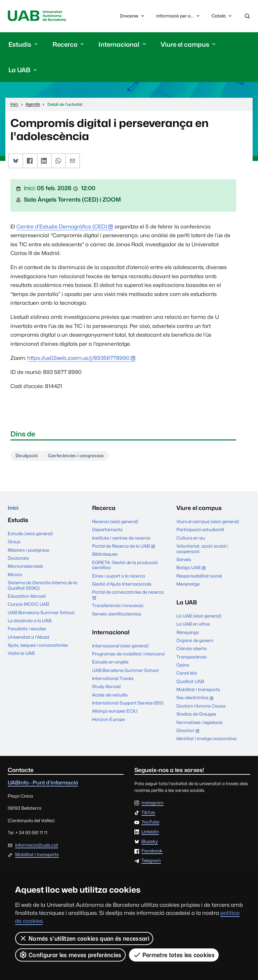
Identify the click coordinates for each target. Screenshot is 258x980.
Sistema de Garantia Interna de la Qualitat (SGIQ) (42, 588)
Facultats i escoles (27, 631)
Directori (189, 732)
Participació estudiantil (200, 531)
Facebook (152, 853)
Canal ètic (187, 675)
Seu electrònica (196, 700)
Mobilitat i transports (198, 691)
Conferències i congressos (82, 457)
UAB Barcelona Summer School (41, 615)
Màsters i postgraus (29, 553)
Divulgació (28, 457)
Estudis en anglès (110, 664)
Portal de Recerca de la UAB (125, 548)
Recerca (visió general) (115, 523)
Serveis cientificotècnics (117, 615)
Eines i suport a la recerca (119, 577)
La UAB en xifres (193, 626)
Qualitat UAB (190, 683)
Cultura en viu (191, 539)
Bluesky (150, 843)
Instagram (153, 805)
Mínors (15, 577)
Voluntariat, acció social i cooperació (202, 550)
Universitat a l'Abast (29, 640)
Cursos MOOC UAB (28, 607)
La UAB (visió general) (199, 617)
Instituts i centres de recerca (121, 539)
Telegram (151, 862)
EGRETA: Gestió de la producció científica (125, 566)
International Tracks (113, 680)
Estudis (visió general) (30, 536)
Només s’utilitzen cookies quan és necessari (84, 938)
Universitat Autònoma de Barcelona (39, 16)
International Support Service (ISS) (128, 705)
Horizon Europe (108, 721)
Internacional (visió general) (120, 647)
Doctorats (18, 561)
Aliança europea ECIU (115, 713)
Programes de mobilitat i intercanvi (128, 655)
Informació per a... (178, 16)
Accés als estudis (110, 696)
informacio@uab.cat (37, 846)
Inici (13, 510)
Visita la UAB (21, 656)
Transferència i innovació (118, 607)
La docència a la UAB (30, 623)
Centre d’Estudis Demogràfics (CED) (62, 227)
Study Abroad (106, 688)
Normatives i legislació (200, 724)
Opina (183, 667)
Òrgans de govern (195, 642)
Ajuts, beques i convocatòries (38, 648)
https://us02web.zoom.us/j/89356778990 (78, 359)
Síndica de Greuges (196, 716)
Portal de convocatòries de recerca (128, 597)
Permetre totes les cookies (174, 955)
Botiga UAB (192, 570)
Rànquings (188, 634)
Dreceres (133, 16)
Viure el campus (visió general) (208, 523)
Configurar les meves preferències (70, 955)
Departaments (107, 531)
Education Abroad (27, 599)
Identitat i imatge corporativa (206, 740)
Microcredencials (25, 569)
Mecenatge (188, 586)
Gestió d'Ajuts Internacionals (122, 586)
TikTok (148, 814)
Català (222, 18)
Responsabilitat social (199, 577)
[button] (15, 162)
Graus (14, 544)
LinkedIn (150, 834)
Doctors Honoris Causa (201, 707)
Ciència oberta (191, 650)
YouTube (150, 824)
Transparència (191, 658)
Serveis (184, 561)
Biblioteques (105, 556)
